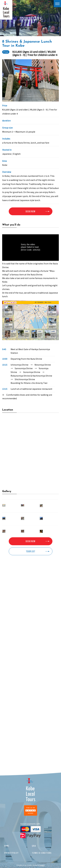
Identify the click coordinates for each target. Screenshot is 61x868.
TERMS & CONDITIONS (42, 853)
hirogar (42, 865)
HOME (7, 846)
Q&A (34, 846)
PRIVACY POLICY (11, 853)
